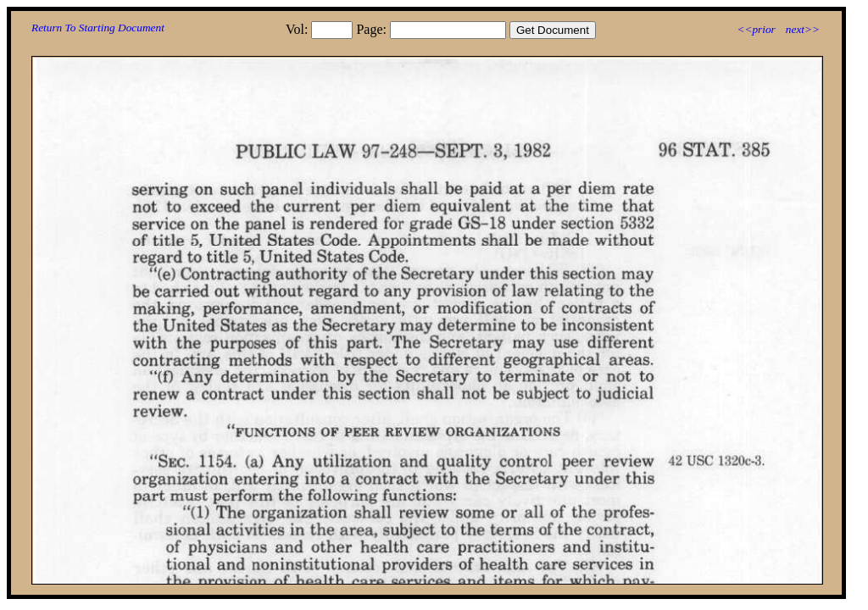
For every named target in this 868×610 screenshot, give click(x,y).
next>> (803, 29)
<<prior (756, 29)
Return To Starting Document (98, 28)
